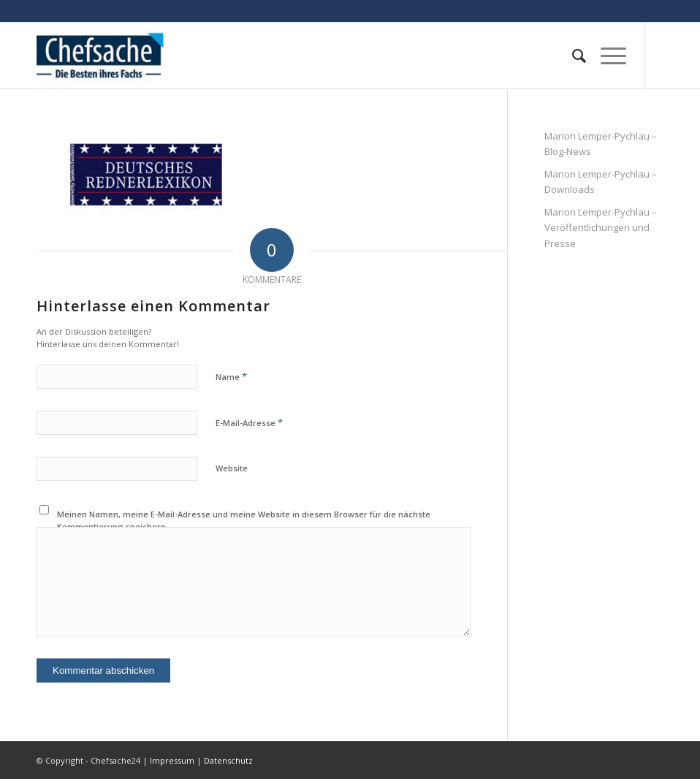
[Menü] (606, 56)
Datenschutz (228, 760)
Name (231, 376)
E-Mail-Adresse (249, 422)
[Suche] (572, 56)
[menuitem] (572, 56)
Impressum (172, 760)
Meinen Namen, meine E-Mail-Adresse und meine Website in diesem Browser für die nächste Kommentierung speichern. (244, 520)
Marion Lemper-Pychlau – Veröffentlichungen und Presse (601, 228)
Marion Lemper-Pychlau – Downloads (601, 182)
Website (232, 468)
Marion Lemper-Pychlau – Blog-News (601, 144)
